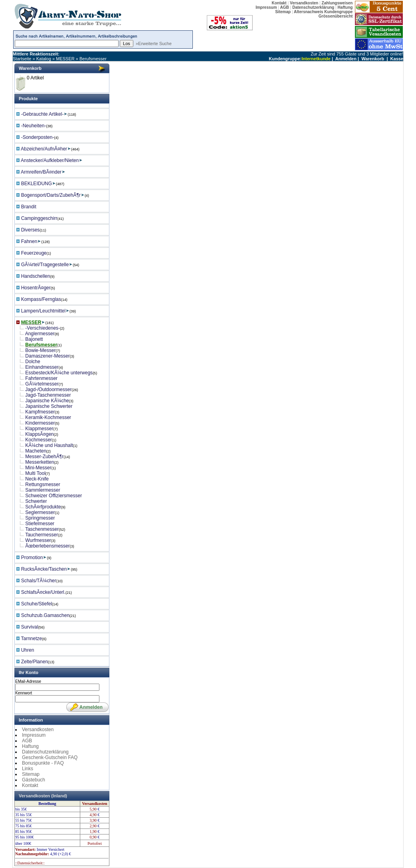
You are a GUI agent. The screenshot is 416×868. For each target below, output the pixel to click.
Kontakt (30, 785)
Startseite (22, 59)
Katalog (44, 59)
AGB (27, 741)
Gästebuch (34, 780)
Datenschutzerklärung (45, 752)
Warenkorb (373, 59)
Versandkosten (38, 730)
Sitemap (31, 774)
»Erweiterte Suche (154, 43)
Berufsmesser (93, 59)
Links (28, 769)
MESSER (65, 59)
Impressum (34, 735)
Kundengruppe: (285, 59)
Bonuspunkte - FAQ (43, 763)
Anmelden (346, 59)
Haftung (30, 746)
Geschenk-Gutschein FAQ (50, 757)
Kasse (397, 59)
